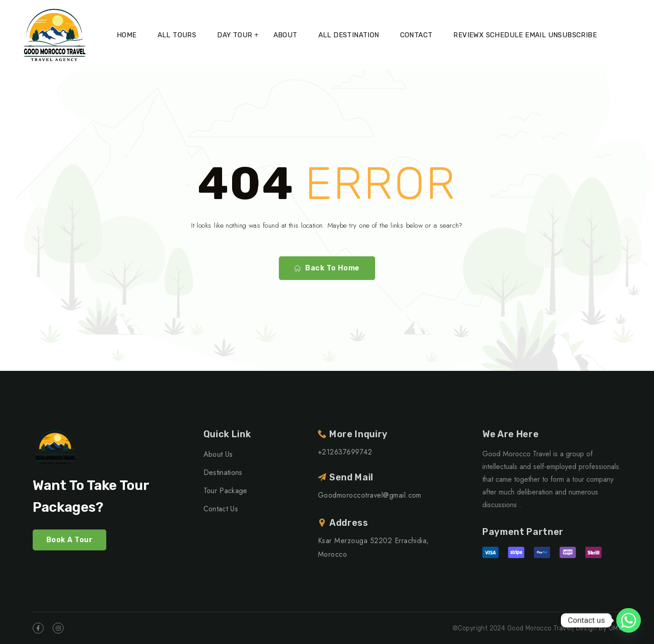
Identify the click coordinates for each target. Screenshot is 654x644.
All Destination (349, 35)
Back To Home (327, 268)
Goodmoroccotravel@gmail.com (370, 495)
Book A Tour (69, 540)
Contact (416, 35)
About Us (218, 454)
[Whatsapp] (629, 620)
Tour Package (225, 491)
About (285, 35)
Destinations (223, 472)
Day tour (235, 35)
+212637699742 (345, 452)
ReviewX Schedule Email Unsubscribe (525, 35)
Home (127, 35)
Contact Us (221, 509)
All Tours (177, 35)
